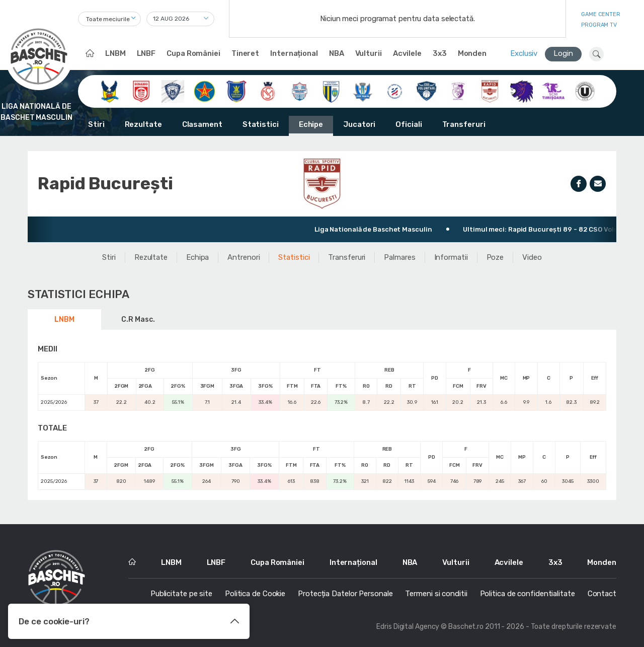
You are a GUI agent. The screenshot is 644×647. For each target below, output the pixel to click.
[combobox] (109, 19)
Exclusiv (524, 53)
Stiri (96, 124)
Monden (472, 53)
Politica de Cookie (255, 594)
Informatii (451, 257)
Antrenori (244, 257)
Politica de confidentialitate (528, 594)
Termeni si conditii (436, 594)
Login (563, 53)
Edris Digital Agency (408, 627)
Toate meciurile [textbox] (108, 19)
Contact (602, 594)
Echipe (311, 124)
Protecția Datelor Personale (345, 594)
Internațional (294, 53)
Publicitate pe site (181, 594)
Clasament (202, 124)
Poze (495, 257)
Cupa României (193, 53)
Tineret (245, 53)
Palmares (399, 257)
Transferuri (464, 124)
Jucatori (359, 124)
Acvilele (407, 53)
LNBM (115, 53)
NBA (337, 53)
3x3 (440, 53)
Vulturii (369, 53)
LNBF (146, 53)
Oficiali (409, 124)
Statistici (261, 124)
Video (532, 257)
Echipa (197, 257)
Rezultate (143, 124)
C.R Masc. (138, 319)
